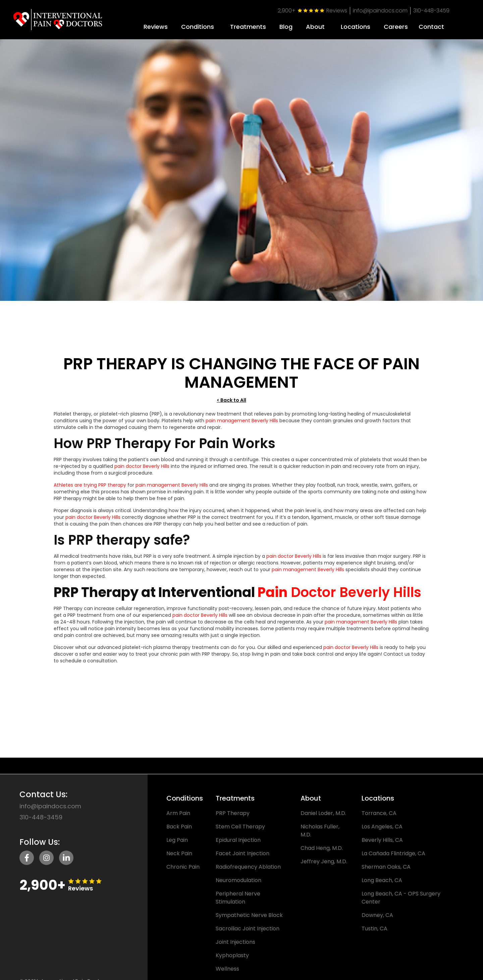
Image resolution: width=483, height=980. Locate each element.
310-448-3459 (431, 11)
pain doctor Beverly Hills (142, 471)
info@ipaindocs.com (380, 11)
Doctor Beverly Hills (356, 597)
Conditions (198, 27)
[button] (198, 24)
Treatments (248, 27)
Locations (356, 27)
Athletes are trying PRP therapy (90, 490)
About (315, 27)
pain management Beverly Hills (242, 426)
